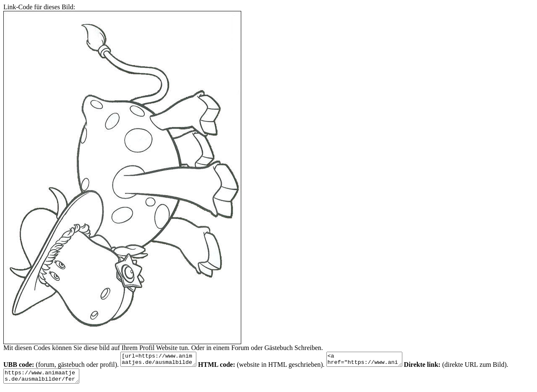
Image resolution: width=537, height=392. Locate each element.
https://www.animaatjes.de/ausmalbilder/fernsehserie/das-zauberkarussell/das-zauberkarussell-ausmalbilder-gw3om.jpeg (46, 380)
